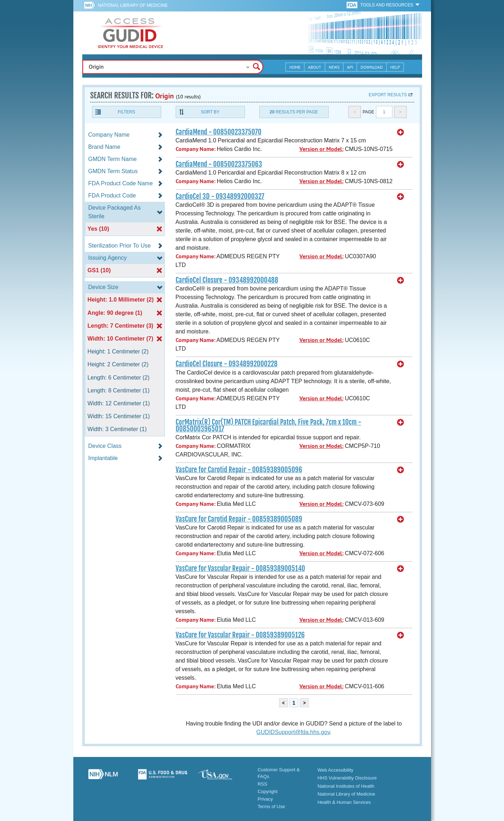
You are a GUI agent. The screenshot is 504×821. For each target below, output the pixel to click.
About (315, 67)
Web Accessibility (336, 770)
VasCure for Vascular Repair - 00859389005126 (240, 635)
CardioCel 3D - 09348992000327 (220, 196)
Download (372, 67)
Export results (388, 95)
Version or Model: (321, 149)
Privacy (265, 799)
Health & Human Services (344, 802)
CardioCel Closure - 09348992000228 (227, 364)
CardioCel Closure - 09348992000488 (227, 280)
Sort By (210, 112)
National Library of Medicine (133, 5)
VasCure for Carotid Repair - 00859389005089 (239, 519)
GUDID (131, 33)
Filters (126, 112)
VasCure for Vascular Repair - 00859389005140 (240, 568)
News (334, 67)
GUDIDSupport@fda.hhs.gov (293, 732)
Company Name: (195, 149)
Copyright (268, 791)
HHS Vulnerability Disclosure (347, 778)
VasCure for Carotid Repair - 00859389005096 (239, 470)
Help (395, 67)
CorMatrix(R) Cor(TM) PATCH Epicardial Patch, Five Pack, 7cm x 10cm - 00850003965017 (268, 426)
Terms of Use (271, 807)
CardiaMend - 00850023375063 (219, 164)
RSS (262, 784)
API (350, 67)
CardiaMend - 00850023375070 (219, 132)
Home (295, 67)
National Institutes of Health (346, 786)
